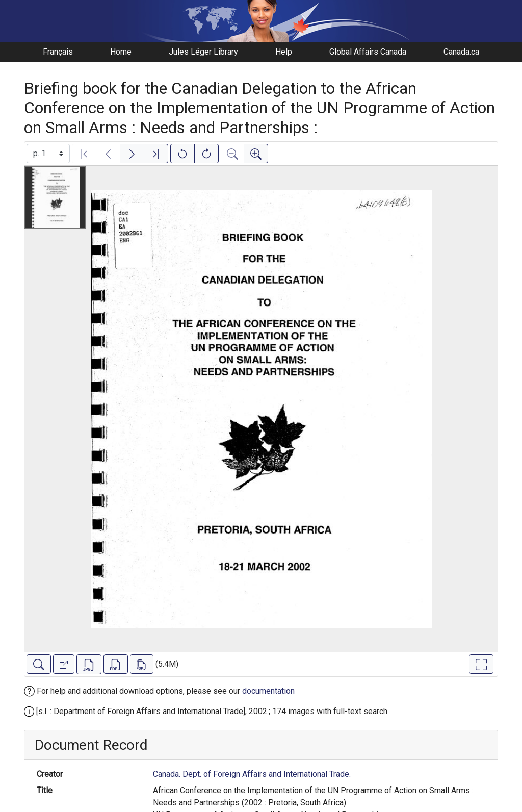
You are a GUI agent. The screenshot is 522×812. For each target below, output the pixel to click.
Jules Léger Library (203, 52)
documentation (268, 691)
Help (284, 52)
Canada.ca (461, 52)
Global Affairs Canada (368, 52)
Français (58, 52)
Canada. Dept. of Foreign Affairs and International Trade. (252, 774)
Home (121, 52)
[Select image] (48, 154)
